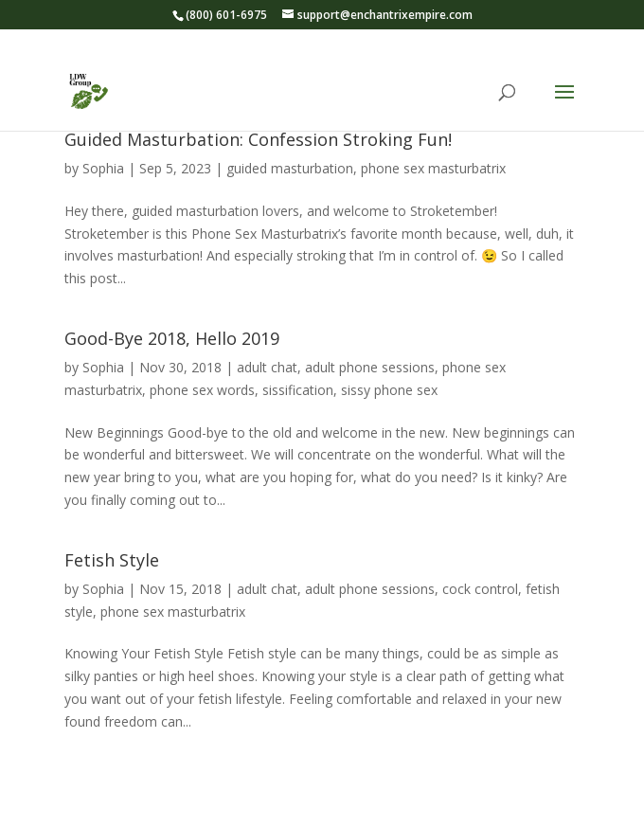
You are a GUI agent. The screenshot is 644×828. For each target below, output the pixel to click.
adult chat (267, 367)
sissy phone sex (389, 390)
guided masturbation (290, 168)
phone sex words (202, 390)
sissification (298, 390)
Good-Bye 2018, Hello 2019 (172, 338)
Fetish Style (112, 560)
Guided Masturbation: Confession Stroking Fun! (258, 139)
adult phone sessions (370, 367)
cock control (480, 589)
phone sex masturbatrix (433, 168)
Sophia (103, 168)
